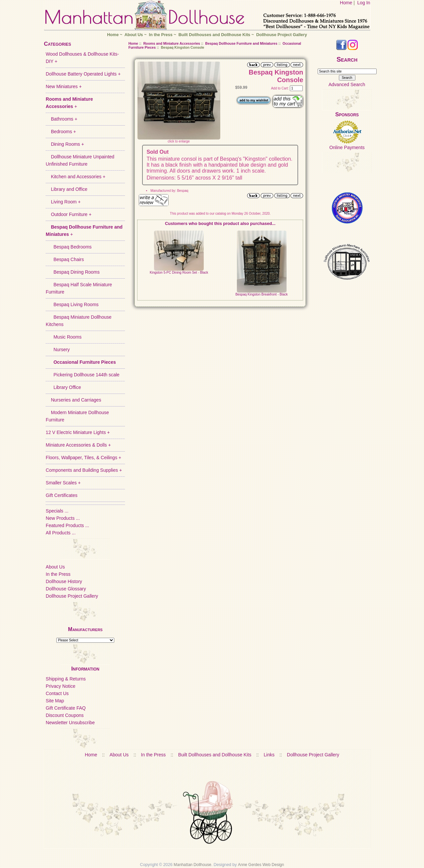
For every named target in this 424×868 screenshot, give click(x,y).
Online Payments (347, 147)
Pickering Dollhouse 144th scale (83, 375)
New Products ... (63, 518)
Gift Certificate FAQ (66, 708)
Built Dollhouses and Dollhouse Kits (214, 35)
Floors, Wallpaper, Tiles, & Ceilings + (83, 458)
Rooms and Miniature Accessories (172, 43)
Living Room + (63, 202)
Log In (364, 3)
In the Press (160, 35)
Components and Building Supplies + (84, 470)
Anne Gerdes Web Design (261, 865)
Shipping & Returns (66, 679)
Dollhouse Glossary (66, 589)
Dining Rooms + (65, 144)
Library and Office (67, 189)
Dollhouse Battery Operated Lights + (83, 74)
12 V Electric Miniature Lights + (78, 432)
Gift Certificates (62, 495)
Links (269, 755)
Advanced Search (347, 84)
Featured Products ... (67, 525)
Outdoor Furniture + (69, 214)
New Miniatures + (64, 86)
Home (346, 3)
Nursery (58, 350)
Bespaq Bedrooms (69, 247)
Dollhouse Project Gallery (281, 35)
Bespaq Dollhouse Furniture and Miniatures (241, 43)
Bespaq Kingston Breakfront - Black (262, 294)
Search (347, 59)
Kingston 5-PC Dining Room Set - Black (179, 272)
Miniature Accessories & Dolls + (78, 445)
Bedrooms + (61, 132)
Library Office (63, 387)
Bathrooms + (61, 119)
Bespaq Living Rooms (72, 304)
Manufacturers (85, 629)
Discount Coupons (65, 715)
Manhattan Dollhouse (192, 865)
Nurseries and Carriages (73, 400)
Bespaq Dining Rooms (73, 272)
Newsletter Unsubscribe (70, 723)
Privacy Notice (60, 686)
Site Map (55, 701)
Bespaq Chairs (65, 259)
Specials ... (57, 511)
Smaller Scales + (63, 483)
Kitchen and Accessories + (76, 177)
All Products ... (61, 533)
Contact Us (57, 693)
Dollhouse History (64, 581)
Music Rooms (64, 337)
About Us (134, 35)
